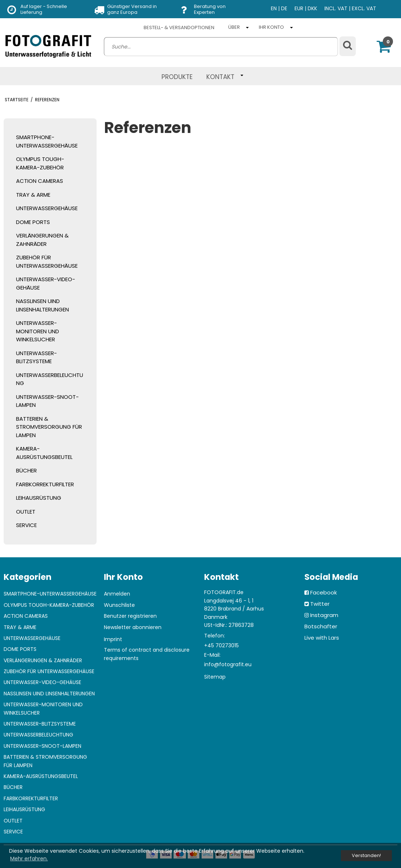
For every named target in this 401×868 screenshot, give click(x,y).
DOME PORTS (33, 222)
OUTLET (26, 512)
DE (284, 8)
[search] (221, 47)
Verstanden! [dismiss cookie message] (366, 855)
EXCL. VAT (364, 8)
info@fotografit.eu (228, 664)
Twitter (320, 604)
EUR (299, 8)
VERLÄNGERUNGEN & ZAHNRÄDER (42, 240)
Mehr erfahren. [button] (29, 859)
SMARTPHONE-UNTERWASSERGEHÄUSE (47, 141)
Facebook (324, 592)
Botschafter (321, 626)
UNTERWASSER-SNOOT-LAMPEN (47, 401)
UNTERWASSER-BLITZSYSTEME (36, 357)
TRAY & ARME (33, 195)
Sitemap (215, 677)
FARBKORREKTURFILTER (45, 484)
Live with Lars (322, 638)
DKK (312, 8)
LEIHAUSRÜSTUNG (39, 498)
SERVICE (26, 525)
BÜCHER (26, 470)
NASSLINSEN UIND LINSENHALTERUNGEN (42, 305)
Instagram (324, 615)
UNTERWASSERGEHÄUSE (47, 208)
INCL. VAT (336, 8)
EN (274, 8)
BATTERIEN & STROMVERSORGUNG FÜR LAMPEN (49, 427)
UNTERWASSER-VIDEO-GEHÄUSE (46, 283)
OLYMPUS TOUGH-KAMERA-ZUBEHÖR (40, 163)
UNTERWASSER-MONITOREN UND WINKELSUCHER (38, 331)
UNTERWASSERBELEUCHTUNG (50, 379)
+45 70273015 (221, 645)
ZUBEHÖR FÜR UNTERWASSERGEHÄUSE (47, 262)
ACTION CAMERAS (40, 181)
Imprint (113, 639)
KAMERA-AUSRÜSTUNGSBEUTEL (44, 453)
